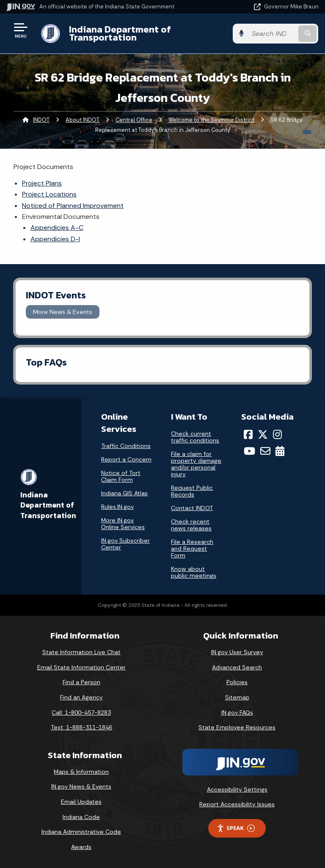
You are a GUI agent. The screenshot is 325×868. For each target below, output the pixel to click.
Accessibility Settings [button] (237, 789)
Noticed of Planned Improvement (73, 206)
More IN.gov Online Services (123, 524)
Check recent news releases (191, 525)
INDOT (41, 120)
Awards (81, 847)
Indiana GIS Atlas (124, 493)
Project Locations (49, 194)
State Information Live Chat (81, 652)
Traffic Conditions (126, 446)
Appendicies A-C (57, 228)
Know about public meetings (194, 572)
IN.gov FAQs (237, 712)
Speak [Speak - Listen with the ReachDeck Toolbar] (236, 828)
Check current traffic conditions (195, 437)
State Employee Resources (237, 727)
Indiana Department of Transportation (120, 33)
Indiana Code (81, 817)
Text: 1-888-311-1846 (81, 727)
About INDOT (83, 120)
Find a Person (81, 682)
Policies (237, 682)
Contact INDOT (192, 508)
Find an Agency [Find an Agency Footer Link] (81, 697)
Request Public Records (192, 491)
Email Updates (81, 802)
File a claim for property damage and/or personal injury (196, 464)
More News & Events (63, 312)
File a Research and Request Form (192, 549)
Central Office (134, 120)
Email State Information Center (81, 667)
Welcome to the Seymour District (211, 120)
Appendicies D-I (55, 239)
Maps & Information (81, 772)
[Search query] (273, 34)
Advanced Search (237, 667)
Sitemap (237, 697)
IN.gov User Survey (237, 652)
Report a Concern (126, 459)
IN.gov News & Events (81, 786)
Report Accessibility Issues (237, 804)
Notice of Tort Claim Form (121, 476)
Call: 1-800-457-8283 (81, 712)
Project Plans (42, 183)
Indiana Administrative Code (81, 832)
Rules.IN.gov (117, 507)
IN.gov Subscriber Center (125, 544)
